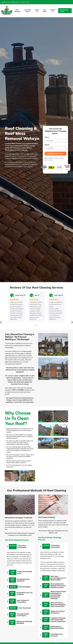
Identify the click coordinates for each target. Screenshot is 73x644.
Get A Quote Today (64, 11)
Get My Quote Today (55, 154)
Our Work (45, 11)
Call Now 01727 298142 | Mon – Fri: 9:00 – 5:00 (15, 2)
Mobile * (47, 145)
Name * (47, 137)
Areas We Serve (28, 11)
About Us (37, 11)
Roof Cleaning (17, 11)
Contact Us (53, 11)
